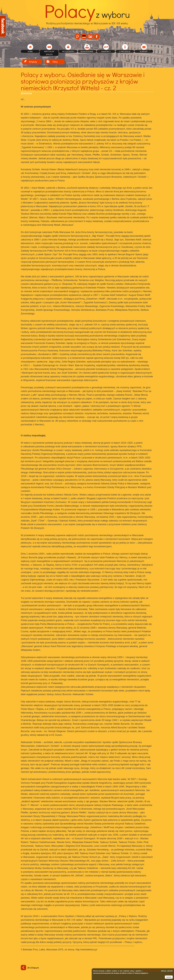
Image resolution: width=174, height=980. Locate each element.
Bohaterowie (87, 51)
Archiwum (30, 968)
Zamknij (169, 977)
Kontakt (144, 51)
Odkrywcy (106, 51)
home (30, 51)
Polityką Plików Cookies (152, 971)
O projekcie (125, 51)
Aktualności (68, 51)
